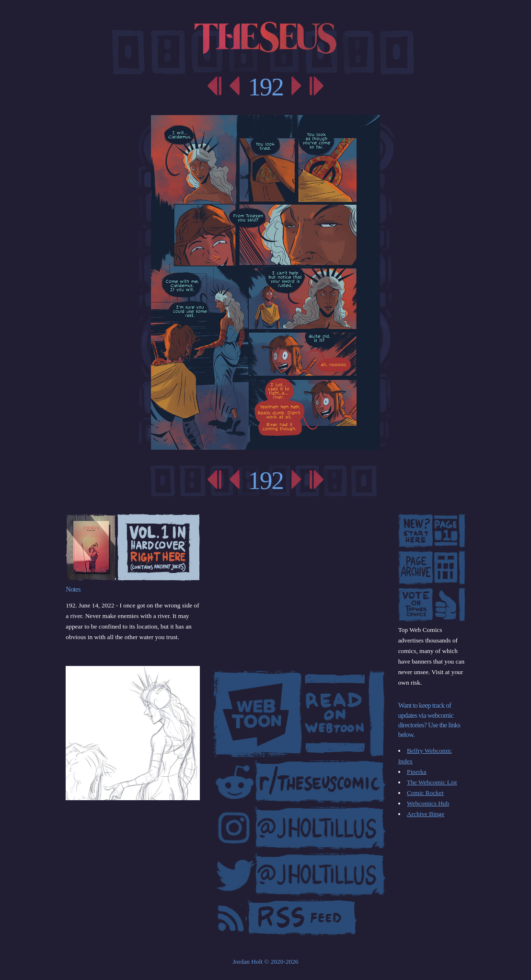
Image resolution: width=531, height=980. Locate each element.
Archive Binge (426, 814)
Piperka (417, 772)
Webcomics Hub (428, 803)
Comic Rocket (425, 793)
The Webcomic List (432, 782)
